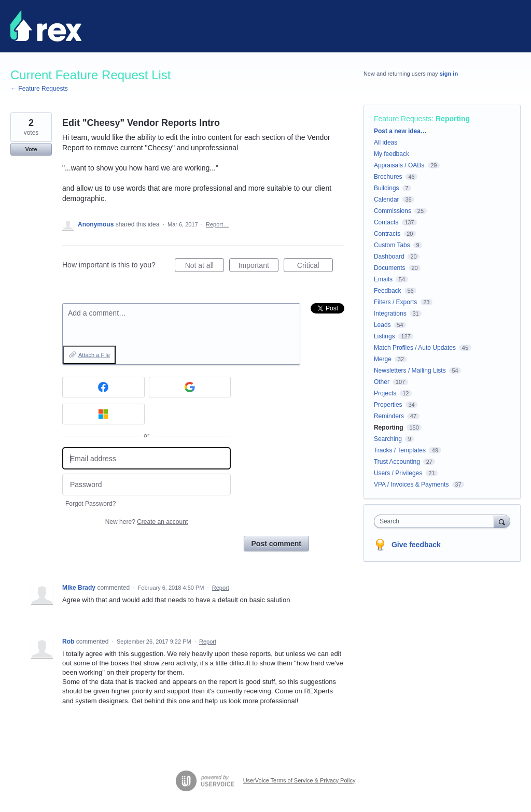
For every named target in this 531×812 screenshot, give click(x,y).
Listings (385, 336)
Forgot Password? (90, 504)
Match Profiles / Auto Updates (415, 348)
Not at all (205, 267)
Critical (315, 267)
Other (382, 382)
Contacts (386, 222)
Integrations (390, 314)
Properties (388, 405)
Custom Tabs (392, 245)
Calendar (387, 200)
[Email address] (146, 458)
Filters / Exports (395, 302)
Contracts (387, 234)
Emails (383, 279)
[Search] (502, 521)
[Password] (146, 485)
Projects (385, 393)
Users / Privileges (398, 473)
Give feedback (416, 545)
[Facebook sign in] (103, 387)
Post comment (276, 544)
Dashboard (389, 257)
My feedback (392, 154)
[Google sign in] (190, 387)
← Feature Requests (39, 89)
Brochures (388, 177)
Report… (217, 224)
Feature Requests (403, 119)
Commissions (393, 211)
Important (258, 267)
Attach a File (94, 355)
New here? (146, 522)
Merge (383, 359)
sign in (449, 74)
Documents (390, 268)
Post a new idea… (400, 131)
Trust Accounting (397, 462)
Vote (31, 149)
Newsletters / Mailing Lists (410, 371)
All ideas (386, 143)
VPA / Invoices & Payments (411, 485)
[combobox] (436, 521)
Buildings (387, 188)
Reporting (453, 119)
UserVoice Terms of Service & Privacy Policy (299, 780)
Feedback (388, 291)
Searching (388, 439)
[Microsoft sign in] (103, 414)
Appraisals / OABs (399, 165)
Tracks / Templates (400, 450)
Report (221, 588)
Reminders (389, 416)
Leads (382, 325)
